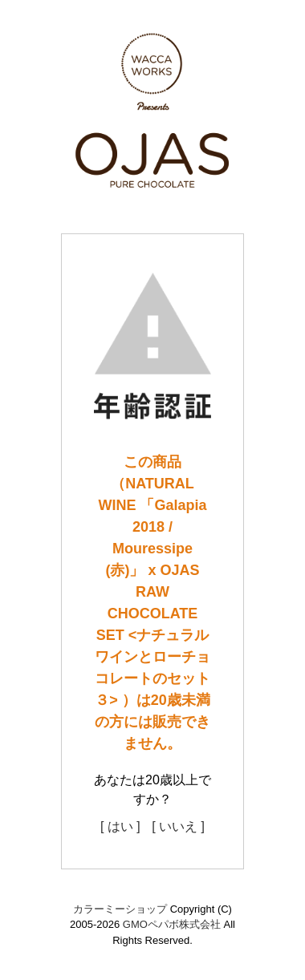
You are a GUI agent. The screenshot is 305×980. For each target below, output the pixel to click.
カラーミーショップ (120, 909)
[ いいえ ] (178, 826)
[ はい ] (120, 826)
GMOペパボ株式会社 (172, 924)
